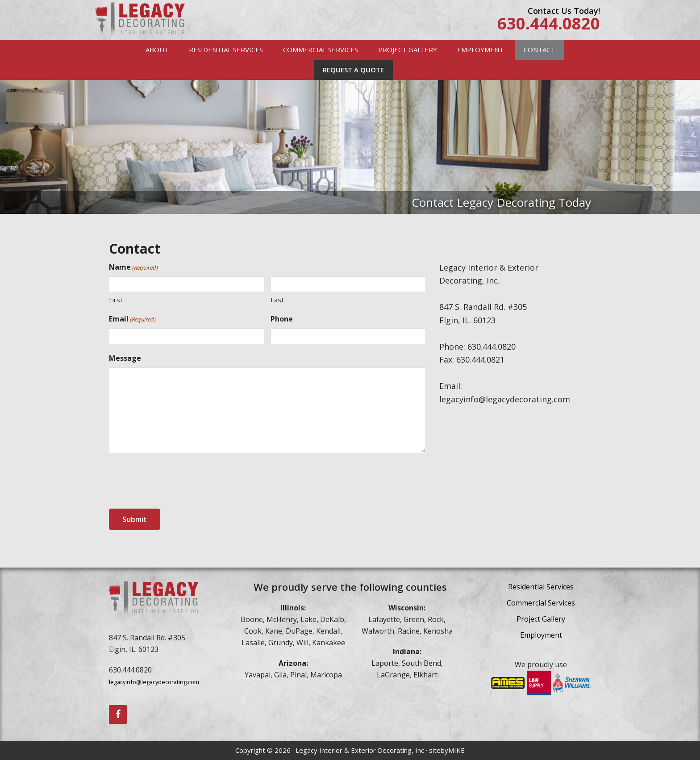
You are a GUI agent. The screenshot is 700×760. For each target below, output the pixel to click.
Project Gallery (541, 619)
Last (277, 300)
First (116, 300)
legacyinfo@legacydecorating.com (154, 682)
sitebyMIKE (447, 750)
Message (125, 358)
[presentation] (177, 481)
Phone (282, 319)
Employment (541, 635)
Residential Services (541, 587)
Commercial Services (541, 603)
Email (132, 319)
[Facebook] (118, 714)
